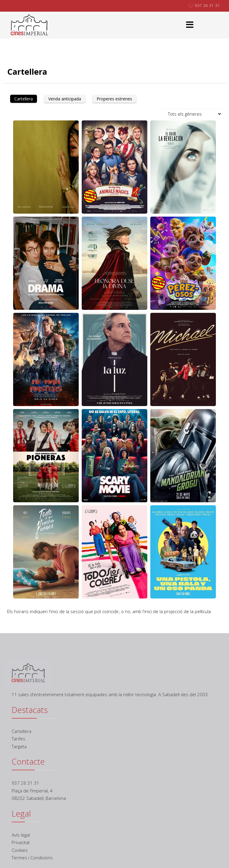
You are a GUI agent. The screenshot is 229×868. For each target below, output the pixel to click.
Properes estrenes (114, 99)
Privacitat (21, 842)
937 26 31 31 (207, 5)
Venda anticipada (65, 99)
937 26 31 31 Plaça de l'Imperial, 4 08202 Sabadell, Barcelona (39, 790)
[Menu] (190, 25)
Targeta (19, 746)
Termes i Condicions (32, 858)
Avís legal (21, 835)
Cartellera (24, 99)
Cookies (20, 850)
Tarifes (18, 739)
